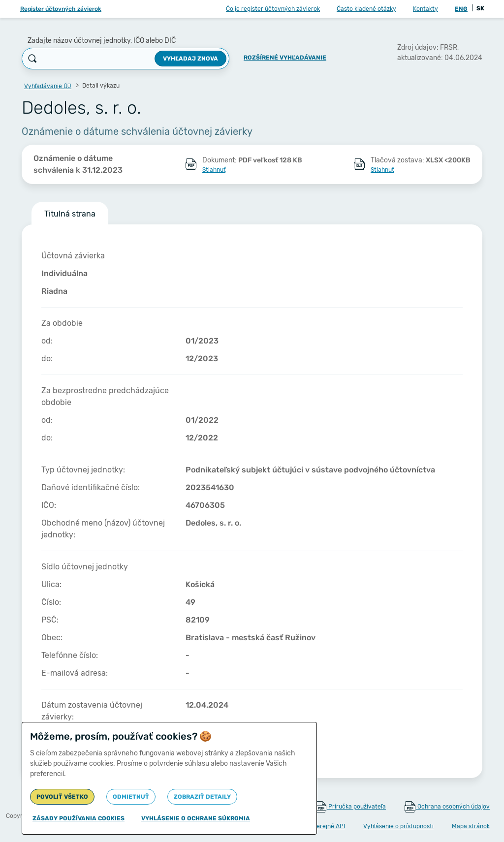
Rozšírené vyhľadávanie (285, 58)
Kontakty (425, 9)
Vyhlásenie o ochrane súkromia (196, 818)
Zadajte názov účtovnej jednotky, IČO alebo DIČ (102, 41)
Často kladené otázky (366, 9)
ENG (461, 9)
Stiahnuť (214, 170)
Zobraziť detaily (202, 797)
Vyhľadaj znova (190, 59)
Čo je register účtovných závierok (273, 9)
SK (480, 8)
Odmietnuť (131, 797)
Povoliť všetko (62, 797)
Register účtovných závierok (61, 9)
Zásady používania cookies (79, 818)
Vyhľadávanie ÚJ (48, 86)
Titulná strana (70, 214)
